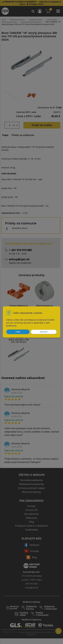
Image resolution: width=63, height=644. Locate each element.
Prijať (18, 332)
